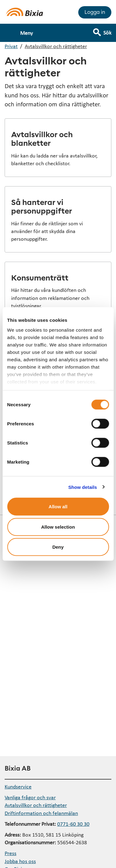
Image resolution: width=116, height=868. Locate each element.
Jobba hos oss (20, 861)
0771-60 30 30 (73, 824)
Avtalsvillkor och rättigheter (56, 46)
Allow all (58, 507)
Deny (58, 547)
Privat (11, 46)
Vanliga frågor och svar (30, 797)
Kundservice (18, 786)
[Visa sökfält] (107, 30)
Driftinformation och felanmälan (41, 813)
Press (11, 853)
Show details (83, 487)
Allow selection (58, 527)
